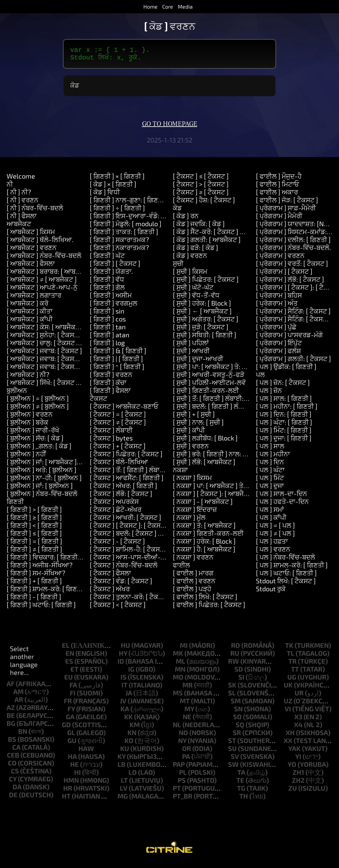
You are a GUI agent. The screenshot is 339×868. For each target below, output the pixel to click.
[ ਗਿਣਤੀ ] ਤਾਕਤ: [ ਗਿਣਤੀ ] (124, 235)
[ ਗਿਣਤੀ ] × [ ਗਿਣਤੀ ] (117, 180)
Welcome (21, 180)
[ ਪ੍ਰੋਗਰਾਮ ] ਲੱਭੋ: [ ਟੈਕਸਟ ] (290, 283)
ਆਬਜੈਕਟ (19, 227)
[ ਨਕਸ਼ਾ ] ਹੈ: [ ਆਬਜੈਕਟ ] (204, 553)
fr (68, 705)
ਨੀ (10, 188)
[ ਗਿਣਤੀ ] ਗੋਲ (107, 291)
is (123, 681)
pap (179, 768)
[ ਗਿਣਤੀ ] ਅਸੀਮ (111, 299)
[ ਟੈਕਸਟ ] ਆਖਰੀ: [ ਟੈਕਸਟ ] (125, 521)
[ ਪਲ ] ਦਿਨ (270, 466)
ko (129, 744)
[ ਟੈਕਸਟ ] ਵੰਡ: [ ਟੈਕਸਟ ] (121, 585)
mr (188, 689)
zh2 (298, 784)
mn (180, 673)
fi (73, 697)
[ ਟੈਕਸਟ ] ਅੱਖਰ (110, 593)
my (189, 713)
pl (183, 776)
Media (185, 6)
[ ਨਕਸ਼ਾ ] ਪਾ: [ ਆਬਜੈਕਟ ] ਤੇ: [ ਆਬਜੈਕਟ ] (225, 489)
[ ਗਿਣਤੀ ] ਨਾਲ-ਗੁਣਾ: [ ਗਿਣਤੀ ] (129, 204)
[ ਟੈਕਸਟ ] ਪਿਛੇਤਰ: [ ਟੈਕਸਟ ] (126, 458)
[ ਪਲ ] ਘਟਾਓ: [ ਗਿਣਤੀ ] (286, 577)
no (183, 736)
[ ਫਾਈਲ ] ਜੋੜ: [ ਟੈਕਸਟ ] (287, 204)
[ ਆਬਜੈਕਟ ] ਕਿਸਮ (31, 235)
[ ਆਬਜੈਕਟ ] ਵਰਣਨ (32, 251)
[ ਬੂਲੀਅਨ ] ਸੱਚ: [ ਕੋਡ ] (35, 442)
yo (292, 768)
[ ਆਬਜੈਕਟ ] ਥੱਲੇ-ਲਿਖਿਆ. (40, 243)
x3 (298, 721)
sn (238, 713)
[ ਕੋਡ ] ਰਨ (186, 220)
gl (71, 736)
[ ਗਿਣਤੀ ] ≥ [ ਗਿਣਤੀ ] (34, 521)
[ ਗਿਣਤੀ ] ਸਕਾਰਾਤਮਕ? (119, 243)
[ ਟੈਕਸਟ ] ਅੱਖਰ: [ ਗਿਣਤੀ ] (123, 489)
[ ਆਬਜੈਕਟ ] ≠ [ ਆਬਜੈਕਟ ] (42, 283)
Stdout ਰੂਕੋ (271, 593)
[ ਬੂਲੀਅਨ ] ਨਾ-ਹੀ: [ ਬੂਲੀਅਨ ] (44, 481)
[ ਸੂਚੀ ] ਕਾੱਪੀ (189, 434)
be (11, 719)
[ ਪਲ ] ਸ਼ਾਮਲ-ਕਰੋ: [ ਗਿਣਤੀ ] (292, 569)
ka (125, 713)
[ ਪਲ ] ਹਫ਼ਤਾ (272, 545)
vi (288, 713)
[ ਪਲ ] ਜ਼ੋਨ (269, 394)
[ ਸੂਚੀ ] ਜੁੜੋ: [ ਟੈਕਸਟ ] (201, 331)
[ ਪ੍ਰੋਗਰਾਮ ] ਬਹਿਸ (279, 299)
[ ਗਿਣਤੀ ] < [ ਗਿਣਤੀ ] (34, 529)
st (232, 744)
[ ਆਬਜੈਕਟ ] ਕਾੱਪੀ (30, 323)
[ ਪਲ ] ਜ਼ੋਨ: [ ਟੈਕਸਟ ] (283, 386)
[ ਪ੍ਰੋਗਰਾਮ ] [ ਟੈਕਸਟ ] (284, 275)
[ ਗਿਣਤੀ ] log (107, 347)
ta (241, 776)
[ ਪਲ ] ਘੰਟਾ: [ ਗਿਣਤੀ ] (284, 426)
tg (241, 792)
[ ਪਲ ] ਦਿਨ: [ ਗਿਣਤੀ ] (284, 418)
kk (128, 721)
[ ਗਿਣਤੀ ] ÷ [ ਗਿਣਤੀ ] (117, 212)
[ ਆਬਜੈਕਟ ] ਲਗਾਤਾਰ (34, 299)
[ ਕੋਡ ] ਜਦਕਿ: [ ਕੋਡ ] (199, 227)
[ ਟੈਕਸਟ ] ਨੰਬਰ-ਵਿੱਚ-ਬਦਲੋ (124, 569)
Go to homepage (170, 128)
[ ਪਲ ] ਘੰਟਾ (270, 474)
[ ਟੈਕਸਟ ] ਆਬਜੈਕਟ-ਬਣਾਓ (124, 410)
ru (235, 657)
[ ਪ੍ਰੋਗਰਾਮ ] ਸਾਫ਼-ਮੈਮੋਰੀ (286, 212)
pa (186, 760)
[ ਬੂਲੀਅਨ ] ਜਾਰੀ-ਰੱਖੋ (33, 434)
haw (86, 752)
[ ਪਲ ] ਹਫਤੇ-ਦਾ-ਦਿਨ (282, 505)
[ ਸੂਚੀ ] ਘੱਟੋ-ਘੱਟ (193, 291)
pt (177, 792)
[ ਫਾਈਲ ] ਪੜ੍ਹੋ (192, 593)
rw (234, 665)
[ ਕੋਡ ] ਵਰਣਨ (190, 259)
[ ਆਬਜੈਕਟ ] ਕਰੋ (27, 307)
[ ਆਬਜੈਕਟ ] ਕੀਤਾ (30, 315)
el (66, 649)
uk (288, 689)
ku (125, 752)
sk (232, 689)
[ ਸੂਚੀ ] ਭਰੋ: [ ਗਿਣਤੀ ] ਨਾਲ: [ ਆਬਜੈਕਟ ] (224, 458)
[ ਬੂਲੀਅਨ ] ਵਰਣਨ (30, 418)
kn (132, 736)
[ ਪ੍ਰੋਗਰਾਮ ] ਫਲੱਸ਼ (278, 354)
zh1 (298, 776)
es (69, 665)
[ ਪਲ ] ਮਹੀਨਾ (273, 458)
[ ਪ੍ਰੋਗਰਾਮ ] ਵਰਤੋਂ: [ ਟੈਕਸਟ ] (292, 267)
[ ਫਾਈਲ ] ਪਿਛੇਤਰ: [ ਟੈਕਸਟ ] (209, 608)
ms (178, 697)
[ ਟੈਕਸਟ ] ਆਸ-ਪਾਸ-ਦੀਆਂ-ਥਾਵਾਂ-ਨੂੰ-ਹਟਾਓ (144, 561)
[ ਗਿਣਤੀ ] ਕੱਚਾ (108, 386)
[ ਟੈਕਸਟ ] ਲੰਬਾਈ (111, 434)
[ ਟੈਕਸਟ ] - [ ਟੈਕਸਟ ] (117, 545)
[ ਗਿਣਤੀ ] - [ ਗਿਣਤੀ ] (34, 600)
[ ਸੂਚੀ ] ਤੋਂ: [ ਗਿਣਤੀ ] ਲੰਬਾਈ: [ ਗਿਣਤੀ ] (221, 402)
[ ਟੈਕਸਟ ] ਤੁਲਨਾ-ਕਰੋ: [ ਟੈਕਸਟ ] (130, 600)
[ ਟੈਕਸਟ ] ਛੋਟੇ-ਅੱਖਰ (116, 513)
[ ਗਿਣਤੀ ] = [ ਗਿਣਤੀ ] (34, 545)
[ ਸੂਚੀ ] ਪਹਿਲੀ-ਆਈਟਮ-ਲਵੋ (209, 386)
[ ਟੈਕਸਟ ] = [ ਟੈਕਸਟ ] (118, 418)
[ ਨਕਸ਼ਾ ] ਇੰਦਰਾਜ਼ (195, 513)
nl (177, 728)
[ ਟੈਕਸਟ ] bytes (111, 442)
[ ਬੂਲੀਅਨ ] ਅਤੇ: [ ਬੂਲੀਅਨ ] (42, 474)
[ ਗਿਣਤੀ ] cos (108, 323)
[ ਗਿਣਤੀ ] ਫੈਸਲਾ (110, 394)
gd (66, 728)
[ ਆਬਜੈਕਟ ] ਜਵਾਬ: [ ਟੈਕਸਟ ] (44, 354)
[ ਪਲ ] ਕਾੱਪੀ (271, 521)
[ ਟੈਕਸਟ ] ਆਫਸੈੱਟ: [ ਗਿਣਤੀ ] (127, 481)
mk (178, 657)
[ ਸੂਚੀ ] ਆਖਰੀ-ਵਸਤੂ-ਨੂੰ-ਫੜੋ (209, 378)
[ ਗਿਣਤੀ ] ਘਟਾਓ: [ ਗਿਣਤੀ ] (41, 608)
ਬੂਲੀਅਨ (17, 394)
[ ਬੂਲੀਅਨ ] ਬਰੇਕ (27, 426)
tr (292, 665)
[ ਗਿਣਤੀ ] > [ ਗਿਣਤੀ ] (34, 513)
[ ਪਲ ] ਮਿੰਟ (270, 481)
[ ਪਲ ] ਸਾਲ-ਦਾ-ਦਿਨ (282, 497)
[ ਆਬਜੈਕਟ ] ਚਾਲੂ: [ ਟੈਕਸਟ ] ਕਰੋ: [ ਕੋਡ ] (57, 347)
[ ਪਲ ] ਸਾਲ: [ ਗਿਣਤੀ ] (284, 402)
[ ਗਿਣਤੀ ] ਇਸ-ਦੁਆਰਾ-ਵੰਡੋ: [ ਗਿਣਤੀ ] (137, 220)
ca (16, 751)
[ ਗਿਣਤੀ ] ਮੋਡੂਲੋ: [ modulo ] (126, 227)
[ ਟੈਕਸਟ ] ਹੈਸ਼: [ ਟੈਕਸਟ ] (204, 204)
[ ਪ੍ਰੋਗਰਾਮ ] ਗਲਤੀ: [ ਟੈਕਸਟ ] (293, 362)
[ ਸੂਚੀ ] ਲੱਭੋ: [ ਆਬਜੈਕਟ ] (204, 466)
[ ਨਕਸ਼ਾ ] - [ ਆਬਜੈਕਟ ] (203, 505)
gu (72, 744)
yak (294, 752)
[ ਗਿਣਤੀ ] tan (108, 331)
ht (66, 800)
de (13, 799)
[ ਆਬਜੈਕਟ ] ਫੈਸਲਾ (31, 267)
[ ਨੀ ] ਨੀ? (19, 196)
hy (123, 657)
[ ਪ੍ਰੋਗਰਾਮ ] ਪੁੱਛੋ (276, 331)
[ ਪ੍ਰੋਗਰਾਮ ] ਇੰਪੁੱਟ (279, 347)
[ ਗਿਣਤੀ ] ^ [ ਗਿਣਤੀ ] (117, 370)
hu (125, 649)
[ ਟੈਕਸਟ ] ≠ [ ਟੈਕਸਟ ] (118, 426)
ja (129, 697)
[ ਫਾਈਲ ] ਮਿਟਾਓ (277, 188)
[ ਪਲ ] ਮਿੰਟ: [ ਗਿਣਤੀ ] (284, 434)
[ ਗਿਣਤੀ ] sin (107, 315)
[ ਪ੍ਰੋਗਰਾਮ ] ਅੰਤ (277, 307)
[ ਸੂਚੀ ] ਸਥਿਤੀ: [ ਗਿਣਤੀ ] (205, 339)
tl (291, 657)
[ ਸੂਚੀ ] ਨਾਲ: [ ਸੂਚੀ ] (198, 426)
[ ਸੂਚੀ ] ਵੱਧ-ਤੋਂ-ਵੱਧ (196, 299)
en (70, 657)
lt (124, 784)
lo (133, 776)
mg (123, 800)
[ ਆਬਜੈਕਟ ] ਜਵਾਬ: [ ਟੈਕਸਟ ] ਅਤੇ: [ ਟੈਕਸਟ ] (64, 362)
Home (150, 6)
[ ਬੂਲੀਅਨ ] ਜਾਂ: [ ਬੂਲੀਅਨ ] (40, 489)
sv (235, 760)
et (74, 673)
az (11, 711)
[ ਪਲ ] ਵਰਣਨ (273, 553)
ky (121, 760)
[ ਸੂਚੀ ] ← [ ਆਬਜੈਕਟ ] (202, 315)
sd (239, 673)
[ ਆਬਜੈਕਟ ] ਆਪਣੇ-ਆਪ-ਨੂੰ (42, 291)
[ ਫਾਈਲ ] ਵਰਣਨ (194, 585)
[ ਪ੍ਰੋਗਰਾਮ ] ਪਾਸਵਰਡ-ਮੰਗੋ (289, 339)
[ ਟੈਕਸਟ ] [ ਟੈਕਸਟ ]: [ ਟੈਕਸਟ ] (129, 529)
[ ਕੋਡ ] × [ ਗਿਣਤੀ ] (113, 188)
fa (73, 689)
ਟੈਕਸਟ (98, 402)
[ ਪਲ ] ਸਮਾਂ (270, 513)
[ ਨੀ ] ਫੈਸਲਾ (22, 220)
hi (77, 776)
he (74, 768)
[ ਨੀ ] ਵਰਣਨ (23, 204)
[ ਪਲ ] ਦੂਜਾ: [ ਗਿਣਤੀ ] (284, 442)
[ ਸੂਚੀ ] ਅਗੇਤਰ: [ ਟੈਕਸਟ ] (206, 323)
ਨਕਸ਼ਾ (180, 474)
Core (168, 6)
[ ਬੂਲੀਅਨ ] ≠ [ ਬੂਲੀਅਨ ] (38, 410)
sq (240, 728)
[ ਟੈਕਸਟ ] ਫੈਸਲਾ (110, 577)
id (121, 665)
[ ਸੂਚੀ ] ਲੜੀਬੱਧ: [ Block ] (205, 442)
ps (182, 784)
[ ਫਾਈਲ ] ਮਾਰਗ (193, 577)
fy (71, 713)
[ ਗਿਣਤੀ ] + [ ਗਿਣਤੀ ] (34, 585)
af (11, 687)
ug (292, 681)
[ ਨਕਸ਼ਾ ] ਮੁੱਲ (189, 521)
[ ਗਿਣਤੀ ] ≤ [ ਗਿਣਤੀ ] (34, 537)
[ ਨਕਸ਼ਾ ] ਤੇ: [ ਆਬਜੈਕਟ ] (204, 529)
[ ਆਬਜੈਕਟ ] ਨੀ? (28, 378)
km (135, 728)
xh (290, 736)
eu (69, 681)
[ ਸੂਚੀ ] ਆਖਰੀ (191, 354)
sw (233, 768)
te (240, 784)
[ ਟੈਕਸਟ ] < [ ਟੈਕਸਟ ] (118, 608)
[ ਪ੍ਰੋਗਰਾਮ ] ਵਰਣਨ (280, 259)
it (124, 689)
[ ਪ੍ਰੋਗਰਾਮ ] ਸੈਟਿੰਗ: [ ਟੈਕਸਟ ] (293, 315)
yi (298, 760)
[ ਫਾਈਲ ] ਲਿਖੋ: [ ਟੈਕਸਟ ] (205, 600)
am (18, 695)
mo (178, 681)
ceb (13, 759)
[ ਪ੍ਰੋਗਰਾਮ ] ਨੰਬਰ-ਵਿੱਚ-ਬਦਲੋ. (293, 251)
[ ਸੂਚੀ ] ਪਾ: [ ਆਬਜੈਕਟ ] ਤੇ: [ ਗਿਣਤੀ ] (219, 370)
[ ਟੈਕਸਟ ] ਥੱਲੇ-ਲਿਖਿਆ (119, 466)
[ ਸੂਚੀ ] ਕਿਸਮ (190, 275)
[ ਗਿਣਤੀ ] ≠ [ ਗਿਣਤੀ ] (34, 553)
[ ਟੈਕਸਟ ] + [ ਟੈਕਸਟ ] (118, 450)
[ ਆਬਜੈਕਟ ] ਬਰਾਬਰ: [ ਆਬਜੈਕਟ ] (49, 275)
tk (289, 649)
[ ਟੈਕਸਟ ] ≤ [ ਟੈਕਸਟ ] (201, 180)
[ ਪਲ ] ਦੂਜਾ (270, 489)
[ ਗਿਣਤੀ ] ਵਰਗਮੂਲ (114, 307)
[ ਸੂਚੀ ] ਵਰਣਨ (191, 450)
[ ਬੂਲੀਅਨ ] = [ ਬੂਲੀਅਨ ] (38, 402)
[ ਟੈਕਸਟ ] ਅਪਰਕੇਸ (114, 505)
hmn (71, 784)
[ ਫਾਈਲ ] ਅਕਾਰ (277, 196)
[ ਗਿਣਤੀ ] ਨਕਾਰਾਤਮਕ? (119, 251)
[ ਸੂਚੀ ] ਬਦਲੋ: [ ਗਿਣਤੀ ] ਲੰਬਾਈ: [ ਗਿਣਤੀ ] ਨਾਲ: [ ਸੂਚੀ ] (242, 410)
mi (184, 649)
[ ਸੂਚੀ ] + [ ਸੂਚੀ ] (194, 418)
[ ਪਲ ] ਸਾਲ (270, 450)
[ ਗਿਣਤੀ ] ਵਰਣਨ (111, 378)
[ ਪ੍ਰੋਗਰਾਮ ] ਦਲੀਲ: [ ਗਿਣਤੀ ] (293, 243)
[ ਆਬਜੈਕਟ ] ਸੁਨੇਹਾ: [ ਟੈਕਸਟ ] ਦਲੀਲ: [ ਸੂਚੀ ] (63, 339)
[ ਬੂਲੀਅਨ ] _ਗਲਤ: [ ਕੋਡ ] (39, 450)
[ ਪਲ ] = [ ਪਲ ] (275, 529)
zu (293, 792)
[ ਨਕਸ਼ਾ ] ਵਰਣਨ (193, 561)
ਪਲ (260, 378)
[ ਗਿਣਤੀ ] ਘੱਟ (107, 259)
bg (11, 727)
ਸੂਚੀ (178, 267)
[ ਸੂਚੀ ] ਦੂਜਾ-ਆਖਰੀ (198, 362)
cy (13, 783)
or (187, 752)
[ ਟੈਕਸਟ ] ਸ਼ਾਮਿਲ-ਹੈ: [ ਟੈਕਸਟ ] (129, 553)
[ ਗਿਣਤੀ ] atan (110, 339)
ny (182, 744)
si (241, 681)
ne (187, 721)
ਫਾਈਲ (181, 569)
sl (232, 697)
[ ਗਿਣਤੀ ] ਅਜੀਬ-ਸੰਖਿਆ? (40, 569)
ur (299, 697)
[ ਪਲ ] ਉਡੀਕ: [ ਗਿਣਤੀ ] (286, 370)
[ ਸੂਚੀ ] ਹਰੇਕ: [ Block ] (202, 307)
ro (236, 649)
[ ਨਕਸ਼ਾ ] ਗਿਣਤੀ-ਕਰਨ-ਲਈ (208, 537)
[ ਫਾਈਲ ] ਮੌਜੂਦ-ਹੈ (279, 180)
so (237, 721)
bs (12, 743)
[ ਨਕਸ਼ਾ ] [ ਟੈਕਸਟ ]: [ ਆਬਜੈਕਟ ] (215, 497)
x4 (298, 728)
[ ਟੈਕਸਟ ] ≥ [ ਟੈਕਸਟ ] (201, 196)
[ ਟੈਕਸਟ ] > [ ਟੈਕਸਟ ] (201, 188)
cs (15, 775)
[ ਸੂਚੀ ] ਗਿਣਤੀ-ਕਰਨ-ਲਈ (206, 394)
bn (23, 735)
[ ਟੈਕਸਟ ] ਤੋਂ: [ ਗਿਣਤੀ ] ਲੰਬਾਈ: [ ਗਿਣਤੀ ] (142, 474)
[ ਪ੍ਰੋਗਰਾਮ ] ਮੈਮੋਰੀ (279, 220)
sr (237, 736)
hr (68, 792)
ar (19, 703)
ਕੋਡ (177, 212)
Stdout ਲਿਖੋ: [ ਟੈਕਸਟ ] (286, 585)
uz (288, 705)
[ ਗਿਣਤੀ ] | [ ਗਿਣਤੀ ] (116, 362)
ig (131, 673)
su (232, 752)
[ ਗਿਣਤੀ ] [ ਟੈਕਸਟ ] (115, 267)
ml (181, 665)
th (244, 800)
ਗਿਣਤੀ (15, 505)
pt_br (183, 800)
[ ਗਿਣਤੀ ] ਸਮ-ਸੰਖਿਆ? (36, 577)
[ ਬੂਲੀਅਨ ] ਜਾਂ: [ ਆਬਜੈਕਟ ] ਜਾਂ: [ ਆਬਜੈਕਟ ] (63, 466)
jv (123, 705)
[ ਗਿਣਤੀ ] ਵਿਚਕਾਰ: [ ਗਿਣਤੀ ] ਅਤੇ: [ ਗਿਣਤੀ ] (63, 561)
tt (295, 673)
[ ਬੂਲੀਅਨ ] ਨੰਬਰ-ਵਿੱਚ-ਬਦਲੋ (42, 497)
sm (236, 705)
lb (121, 768)
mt (185, 705)
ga (70, 721)
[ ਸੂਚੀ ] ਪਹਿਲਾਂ (191, 347)
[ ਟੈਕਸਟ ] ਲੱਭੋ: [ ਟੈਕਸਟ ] (121, 497)
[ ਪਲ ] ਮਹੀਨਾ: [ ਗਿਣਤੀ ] (287, 410)
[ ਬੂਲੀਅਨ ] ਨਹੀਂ (26, 458)
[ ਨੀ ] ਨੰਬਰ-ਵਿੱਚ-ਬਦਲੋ (35, 212)
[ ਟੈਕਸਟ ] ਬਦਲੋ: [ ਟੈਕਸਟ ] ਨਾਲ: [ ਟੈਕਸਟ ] (143, 537)
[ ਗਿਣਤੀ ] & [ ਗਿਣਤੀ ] (118, 354)
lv (124, 792)
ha (72, 760)
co (12, 767)
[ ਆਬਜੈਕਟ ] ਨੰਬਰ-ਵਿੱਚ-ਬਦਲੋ (44, 259)
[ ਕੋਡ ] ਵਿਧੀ (105, 196)
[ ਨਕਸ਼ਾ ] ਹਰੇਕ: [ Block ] (204, 545)
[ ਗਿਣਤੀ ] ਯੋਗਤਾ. (111, 275)
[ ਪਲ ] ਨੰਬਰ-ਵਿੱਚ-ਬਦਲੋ (286, 561)
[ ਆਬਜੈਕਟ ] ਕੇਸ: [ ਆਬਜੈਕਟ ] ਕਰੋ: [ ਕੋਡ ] (60, 331)
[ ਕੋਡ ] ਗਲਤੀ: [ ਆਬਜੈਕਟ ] (207, 243)
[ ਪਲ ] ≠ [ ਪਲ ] (275, 537)
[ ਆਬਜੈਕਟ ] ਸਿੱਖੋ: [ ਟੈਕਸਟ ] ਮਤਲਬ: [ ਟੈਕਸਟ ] (66, 386)
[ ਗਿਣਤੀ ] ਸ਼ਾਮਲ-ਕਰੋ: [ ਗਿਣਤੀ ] (47, 593)
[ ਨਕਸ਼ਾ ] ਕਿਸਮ (192, 481)
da (17, 791)
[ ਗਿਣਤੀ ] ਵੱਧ (107, 283)
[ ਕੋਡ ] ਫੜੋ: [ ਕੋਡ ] (195, 251)
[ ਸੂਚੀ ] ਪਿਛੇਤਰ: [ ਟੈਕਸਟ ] (206, 283)
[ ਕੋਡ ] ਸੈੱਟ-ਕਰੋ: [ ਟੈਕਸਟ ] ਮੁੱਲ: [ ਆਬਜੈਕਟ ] (228, 235)
